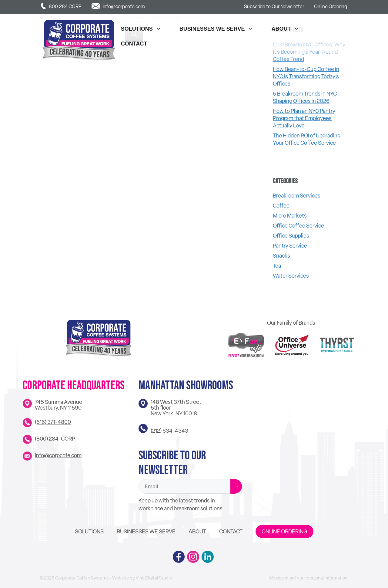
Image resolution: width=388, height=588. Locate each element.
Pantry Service (290, 246)
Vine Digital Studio (154, 578)
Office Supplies (291, 236)
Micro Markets (290, 216)
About (288, 29)
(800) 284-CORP (55, 439)
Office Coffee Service (298, 226)
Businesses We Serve (219, 29)
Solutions (144, 29)
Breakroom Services (297, 196)
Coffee (281, 206)
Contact (134, 44)
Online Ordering (331, 7)
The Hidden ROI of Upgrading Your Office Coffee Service (307, 139)
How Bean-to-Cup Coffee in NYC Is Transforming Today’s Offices (306, 76)
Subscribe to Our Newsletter (274, 7)
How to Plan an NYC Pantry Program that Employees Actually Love (304, 118)
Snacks (281, 256)
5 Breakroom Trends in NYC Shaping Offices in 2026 (305, 97)
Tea (277, 266)
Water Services (291, 276)
